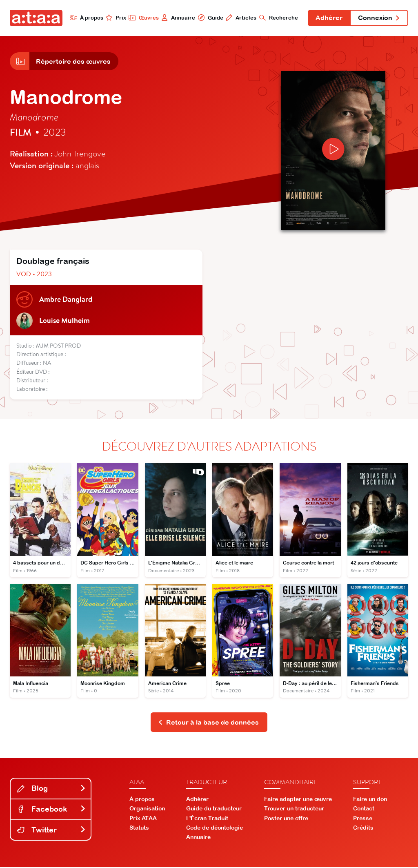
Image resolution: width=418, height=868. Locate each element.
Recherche (278, 18)
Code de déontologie (215, 828)
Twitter (51, 830)
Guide (209, 18)
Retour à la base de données (208, 723)
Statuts (139, 828)
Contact (364, 809)
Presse (363, 819)
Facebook (51, 810)
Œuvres (143, 18)
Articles (240, 18)
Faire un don (370, 800)
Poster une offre (286, 819)
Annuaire (177, 18)
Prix (115, 18)
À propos (86, 18)
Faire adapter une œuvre (298, 800)
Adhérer (329, 18)
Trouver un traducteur (294, 809)
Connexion (379, 18)
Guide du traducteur (214, 809)
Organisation (147, 809)
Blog (51, 789)
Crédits (363, 828)
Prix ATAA (143, 819)
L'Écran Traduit (207, 819)
